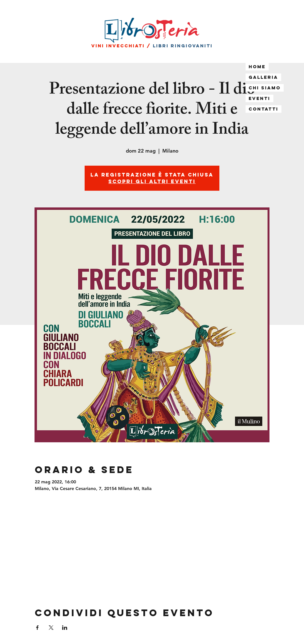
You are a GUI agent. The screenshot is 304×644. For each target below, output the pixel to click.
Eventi (259, 98)
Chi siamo (265, 88)
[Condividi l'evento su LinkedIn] (65, 628)
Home (257, 67)
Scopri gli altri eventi (152, 181)
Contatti (263, 109)
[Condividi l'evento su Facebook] (37, 628)
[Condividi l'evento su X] (51, 628)
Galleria (263, 77)
